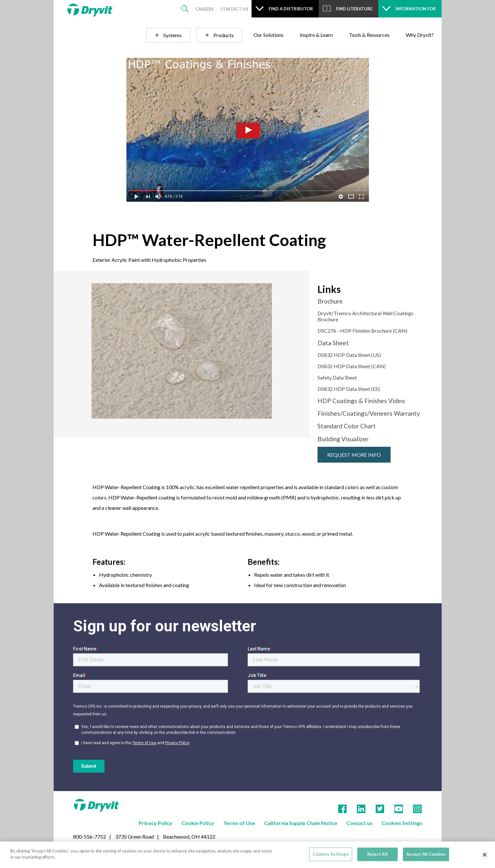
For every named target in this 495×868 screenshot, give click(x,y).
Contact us (359, 823)
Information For (416, 9)
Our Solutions (269, 35)
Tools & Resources (369, 35)
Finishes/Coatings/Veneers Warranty (369, 413)
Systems (172, 35)
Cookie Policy (198, 823)
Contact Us (234, 9)
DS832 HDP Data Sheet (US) (349, 355)
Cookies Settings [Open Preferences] (402, 823)
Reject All (377, 854)
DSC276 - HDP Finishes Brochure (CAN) (362, 331)
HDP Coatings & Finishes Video (361, 401)
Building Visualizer (343, 439)
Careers (205, 9)
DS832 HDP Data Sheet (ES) (349, 389)
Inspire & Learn (316, 35)
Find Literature (354, 9)
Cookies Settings (331, 854)
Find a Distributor (291, 9)
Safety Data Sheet (337, 377)
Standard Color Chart (347, 426)
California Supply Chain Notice (301, 823)
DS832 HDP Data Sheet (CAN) (352, 366)
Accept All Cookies (426, 854)
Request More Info (354, 455)
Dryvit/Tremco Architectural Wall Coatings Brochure (366, 316)
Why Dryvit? (420, 35)
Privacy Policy (156, 823)
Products (224, 35)
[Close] (485, 855)
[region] (247, 855)
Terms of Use (239, 823)
